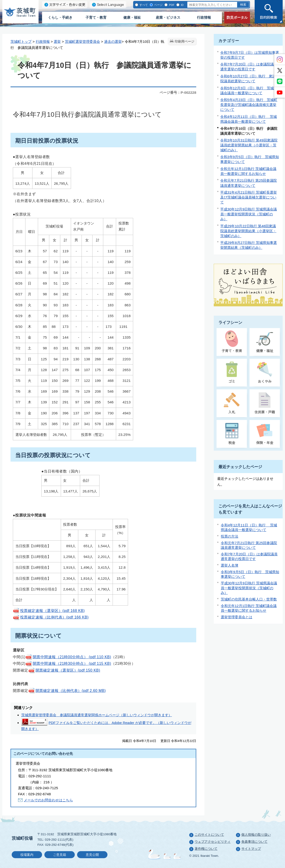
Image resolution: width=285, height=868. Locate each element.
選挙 (57, 42)
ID (182, 5)
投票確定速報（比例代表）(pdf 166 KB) (51, 617)
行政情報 (204, 17)
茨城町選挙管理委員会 (82, 42)
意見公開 (92, 855)
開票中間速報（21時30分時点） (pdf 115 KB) (68, 664)
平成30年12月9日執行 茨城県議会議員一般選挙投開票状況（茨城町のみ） (249, 214)
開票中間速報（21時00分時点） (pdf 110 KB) (68, 657)
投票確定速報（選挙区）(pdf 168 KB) (49, 611)
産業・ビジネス (168, 17)
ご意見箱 (60, 855)
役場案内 (27, 855)
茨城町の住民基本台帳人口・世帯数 (249, 599)
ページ (158, 5)
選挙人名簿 (230, 565)
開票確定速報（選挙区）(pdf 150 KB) (64, 670)
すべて (143, 5)
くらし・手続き (60, 17)
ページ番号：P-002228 (178, 92)
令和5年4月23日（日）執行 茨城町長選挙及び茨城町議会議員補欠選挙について (249, 105)
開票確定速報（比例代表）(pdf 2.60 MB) (67, 691)
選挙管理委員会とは (237, 617)
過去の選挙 (113, 42)
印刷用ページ (185, 42)
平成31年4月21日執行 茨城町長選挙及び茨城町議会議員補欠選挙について (249, 197)
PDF (171, 5)
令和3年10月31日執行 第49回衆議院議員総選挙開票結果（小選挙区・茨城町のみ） (249, 145)
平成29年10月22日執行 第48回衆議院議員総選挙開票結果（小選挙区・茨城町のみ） (248, 231)
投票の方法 (230, 536)
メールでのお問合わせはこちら (48, 800)
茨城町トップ (21, 42)
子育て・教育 (96, 17)
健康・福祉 (132, 17)
